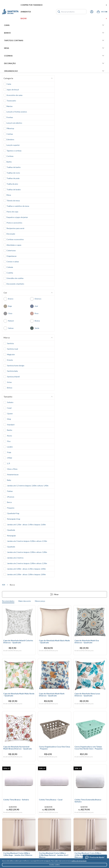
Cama (54, 25)
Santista (10, 12)
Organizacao (54, 71)
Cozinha (54, 56)
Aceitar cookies (55, 865)
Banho (54, 33)
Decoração (54, 63)
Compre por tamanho (64, 5)
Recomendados (8, 601)
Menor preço (40, 601)
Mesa (54, 48)
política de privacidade (79, 861)
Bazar (64, 18)
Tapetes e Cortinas (54, 40)
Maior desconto (25, 601)
